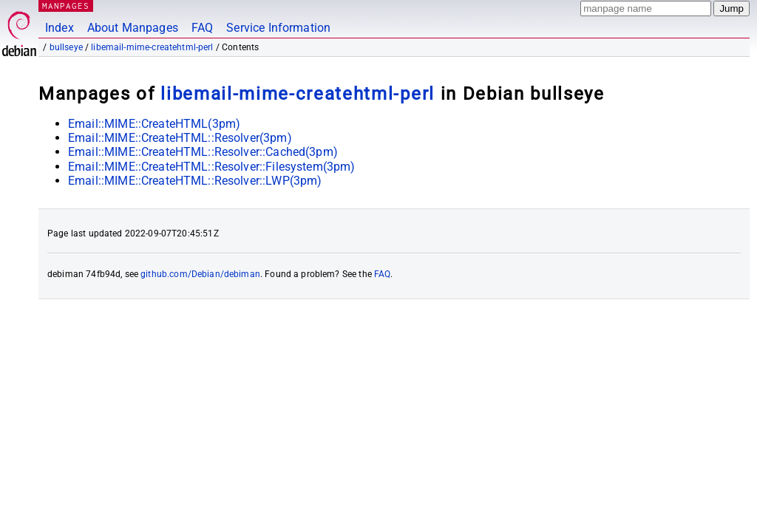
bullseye (66, 47)
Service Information (278, 28)
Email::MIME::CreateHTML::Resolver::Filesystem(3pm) (212, 167)
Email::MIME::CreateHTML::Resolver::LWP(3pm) (195, 181)
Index (60, 28)
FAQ (202, 28)
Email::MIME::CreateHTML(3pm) (154, 124)
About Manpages (133, 28)
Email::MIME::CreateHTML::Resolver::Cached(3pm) (203, 152)
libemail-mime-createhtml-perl (152, 47)
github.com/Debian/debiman (200, 274)
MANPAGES (66, 6)
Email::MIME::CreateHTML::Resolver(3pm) (180, 138)
